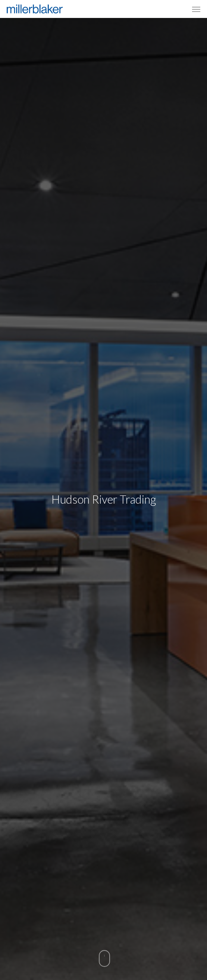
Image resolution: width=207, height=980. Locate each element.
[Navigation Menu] (196, 9)
